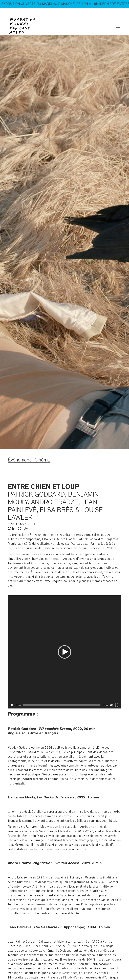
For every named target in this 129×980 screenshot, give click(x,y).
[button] (64, 652)
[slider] (62, 705)
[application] (64, 652)
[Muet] (111, 705)
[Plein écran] (117, 705)
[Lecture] (12, 705)
